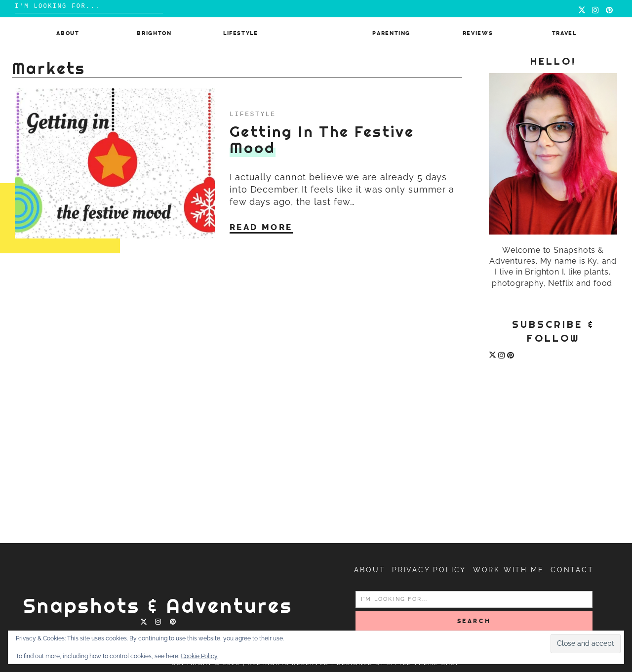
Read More (261, 227)
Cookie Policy (199, 656)
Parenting (391, 33)
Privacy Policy (429, 570)
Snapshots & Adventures (158, 606)
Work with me (509, 570)
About (68, 33)
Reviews (478, 33)
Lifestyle (241, 33)
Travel (564, 33)
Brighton (154, 33)
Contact (572, 570)
